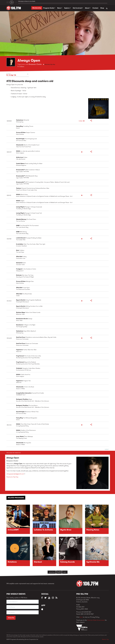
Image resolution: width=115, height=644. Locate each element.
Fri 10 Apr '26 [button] (11, 75)
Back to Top (105, 639)
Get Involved (78, 8)
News (60, 8)
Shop (102, 8)
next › (65, 572)
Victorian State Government (96, 620)
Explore (67, 8)
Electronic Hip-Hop (50, 65)
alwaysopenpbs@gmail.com (16, 474)
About (88, 8)
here (81, 617)
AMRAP (107, 449)
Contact (95, 8)
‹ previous (52, 572)
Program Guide (49, 8)
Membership (37, 8)
